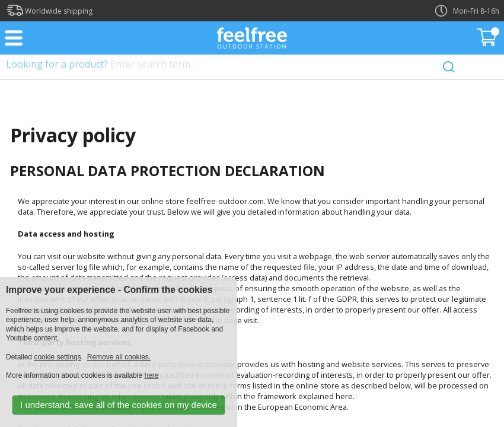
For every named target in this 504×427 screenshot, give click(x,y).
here (151, 375)
